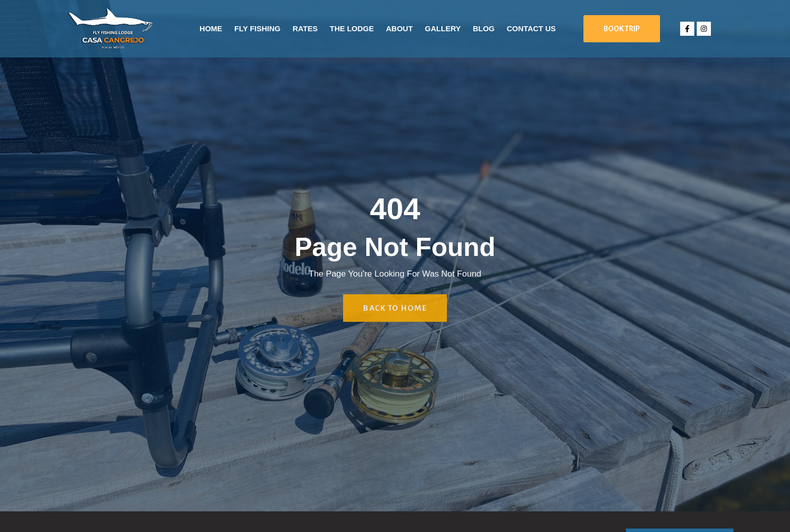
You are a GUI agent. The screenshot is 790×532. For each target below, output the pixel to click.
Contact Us (531, 28)
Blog (483, 28)
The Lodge (352, 28)
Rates (305, 28)
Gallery (443, 28)
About (399, 28)
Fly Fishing (257, 28)
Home (211, 28)
